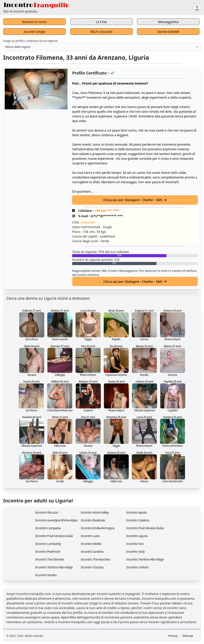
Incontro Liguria (137, 536)
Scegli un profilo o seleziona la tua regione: (31, 41)
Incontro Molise (91, 544)
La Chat (101, 22)
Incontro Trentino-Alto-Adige (54, 567)
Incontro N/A (135, 544)
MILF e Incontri (101, 32)
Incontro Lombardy (48, 544)
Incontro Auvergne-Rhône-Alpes (56, 520)
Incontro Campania (48, 528)
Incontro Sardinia (92, 552)
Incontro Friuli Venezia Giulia (145, 528)
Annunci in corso (34, 22)
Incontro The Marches (50, 559)
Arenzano (88, 222)
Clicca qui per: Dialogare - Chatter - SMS (135, 200)
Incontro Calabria (138, 520)
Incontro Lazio (90, 536)
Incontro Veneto (46, 575)
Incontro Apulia (137, 512)
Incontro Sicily (136, 552)
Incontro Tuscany (92, 567)
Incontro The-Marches (95, 559)
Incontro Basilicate (93, 520)
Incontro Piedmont (48, 552)
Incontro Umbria (138, 567)
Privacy (173, 636)
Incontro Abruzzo (46, 512)
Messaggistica (168, 22)
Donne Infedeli (168, 32)
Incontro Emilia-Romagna (98, 528)
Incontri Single (34, 32)
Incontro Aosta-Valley (95, 512)
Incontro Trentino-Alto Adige (145, 559)
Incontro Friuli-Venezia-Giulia (54, 536)
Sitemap (188, 636)
